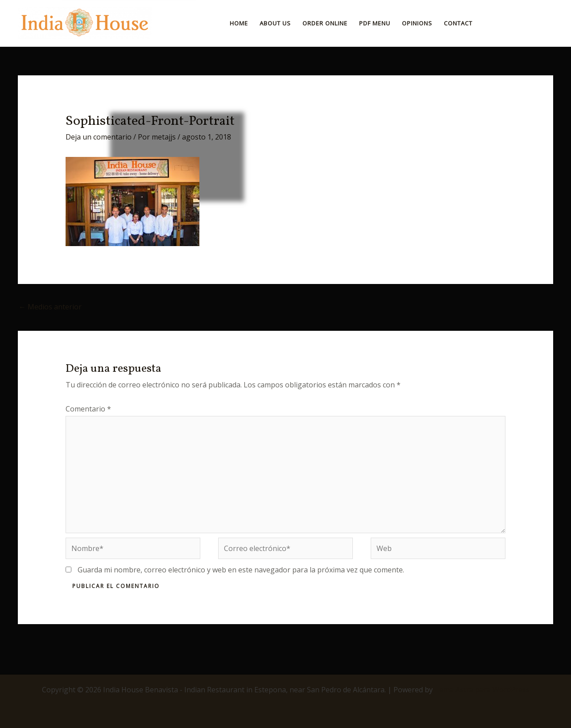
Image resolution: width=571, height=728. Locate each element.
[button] (520, 23)
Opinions (417, 23)
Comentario (88, 409)
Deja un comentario (99, 137)
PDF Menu (375, 23)
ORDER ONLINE (325, 23)
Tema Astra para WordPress (482, 690)
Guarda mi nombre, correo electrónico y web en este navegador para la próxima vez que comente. (241, 570)
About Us (275, 23)
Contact (458, 23)
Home (239, 23)
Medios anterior (50, 307)
